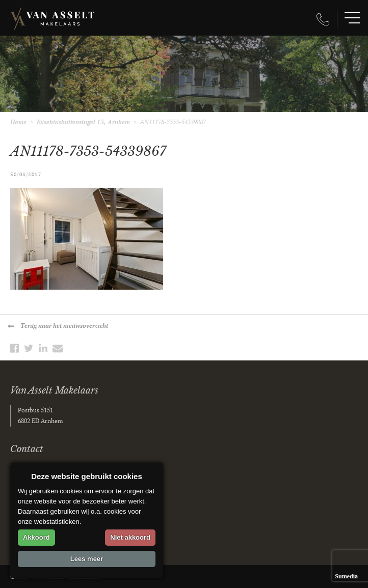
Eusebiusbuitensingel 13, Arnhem (83, 122)
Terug (64, 326)
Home (18, 122)
